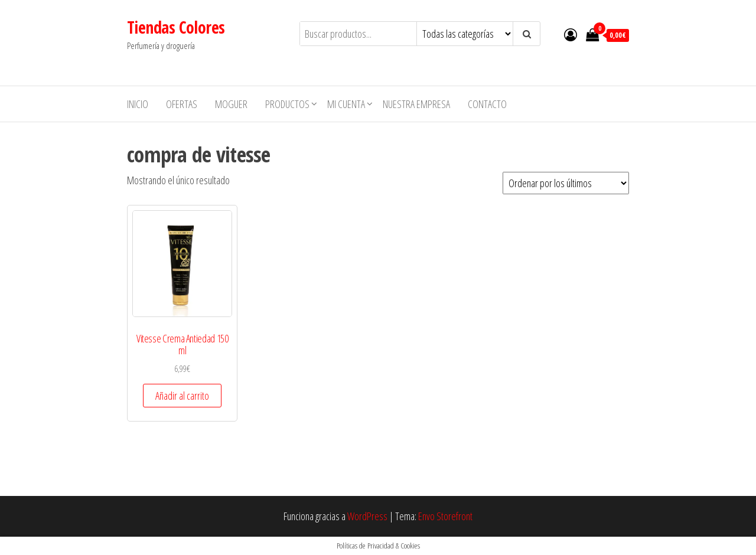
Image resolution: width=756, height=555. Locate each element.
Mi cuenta (346, 104)
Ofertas (182, 104)
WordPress (367, 516)
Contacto (487, 104)
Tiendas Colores (176, 27)
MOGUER (231, 104)
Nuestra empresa (416, 104)
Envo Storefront (445, 516)
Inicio (138, 104)
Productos (287, 104)
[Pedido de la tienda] (566, 183)
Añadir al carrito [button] (182, 396)
